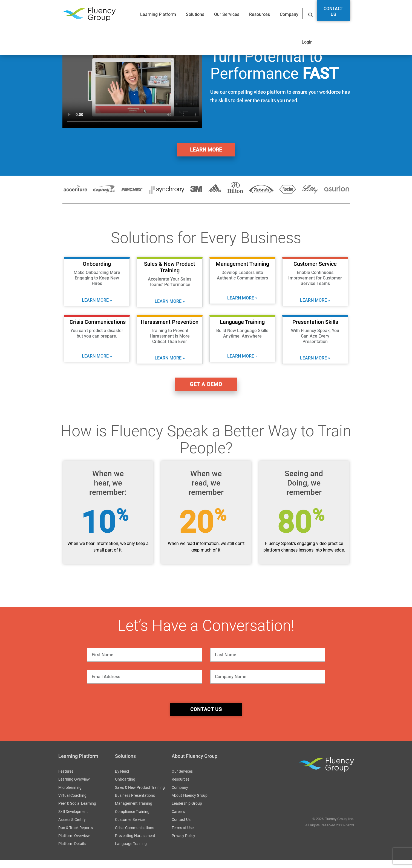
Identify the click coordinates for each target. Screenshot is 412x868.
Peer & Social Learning (77, 811)
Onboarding (125, 787)
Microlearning (70, 795)
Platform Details (72, 852)
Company (289, 14)
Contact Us (333, 12)
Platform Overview (74, 844)
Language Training (131, 852)
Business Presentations (135, 803)
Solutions (195, 14)
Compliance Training (132, 819)
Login (307, 42)
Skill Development (73, 819)
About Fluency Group (190, 803)
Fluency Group (89, 14)
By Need (122, 779)
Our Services (227, 14)
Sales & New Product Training (140, 795)
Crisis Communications (135, 835)
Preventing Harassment (135, 844)
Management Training (134, 811)
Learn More (206, 151)
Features (66, 779)
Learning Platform (158, 14)
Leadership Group (187, 811)
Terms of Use (183, 835)
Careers (178, 819)
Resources (260, 14)
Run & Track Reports (76, 835)
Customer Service (130, 827)
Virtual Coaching (72, 803)
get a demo (206, 389)
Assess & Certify (72, 827)
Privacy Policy (183, 844)
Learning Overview (74, 787)
